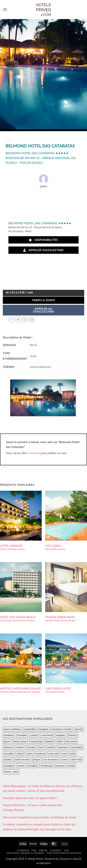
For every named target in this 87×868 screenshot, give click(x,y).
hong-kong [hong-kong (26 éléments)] (36, 741)
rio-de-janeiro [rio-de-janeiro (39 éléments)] (51, 759)
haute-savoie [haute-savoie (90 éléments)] (20, 741)
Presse (43, 850)
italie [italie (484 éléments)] (59, 741)
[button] (5, 9)
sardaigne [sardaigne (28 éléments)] (9, 766)
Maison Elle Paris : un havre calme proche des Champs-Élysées (33, 807)
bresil (9, 139)
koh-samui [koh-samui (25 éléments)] (71, 741)
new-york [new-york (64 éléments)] (54, 753)
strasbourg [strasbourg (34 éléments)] (46, 766)
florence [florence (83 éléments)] (73, 735)
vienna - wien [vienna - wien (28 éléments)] (11, 772)
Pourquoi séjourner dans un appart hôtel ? (30, 798)
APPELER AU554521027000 (44, 310)
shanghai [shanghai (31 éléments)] (32, 766)
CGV (67, 850)
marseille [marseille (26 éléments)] (9, 753)
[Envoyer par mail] (25, 319)
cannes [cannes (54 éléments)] (34, 735)
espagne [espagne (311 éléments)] (60, 735)
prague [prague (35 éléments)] (37, 759)
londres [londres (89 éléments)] (20, 747)
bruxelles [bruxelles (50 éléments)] (22, 735)
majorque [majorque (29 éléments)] (63, 747)
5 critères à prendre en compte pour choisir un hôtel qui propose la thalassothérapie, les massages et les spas (39, 827)
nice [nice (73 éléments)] (64, 753)
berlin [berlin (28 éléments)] (69, 729)
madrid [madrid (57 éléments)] (51, 747)
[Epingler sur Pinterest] (32, 319)
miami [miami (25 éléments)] (20, 753)
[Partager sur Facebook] (12, 319)
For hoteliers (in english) (64, 853)
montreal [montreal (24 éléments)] (41, 753)
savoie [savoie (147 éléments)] (21, 766)
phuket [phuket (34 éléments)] (8, 759)
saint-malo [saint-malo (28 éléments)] (76, 759)
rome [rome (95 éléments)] (64, 759)
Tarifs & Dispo (43, 300)
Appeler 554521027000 (43, 250)
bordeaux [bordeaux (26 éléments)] (9, 735)
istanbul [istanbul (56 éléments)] (49, 741)
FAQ (34, 850)
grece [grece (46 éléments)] (7, 741)
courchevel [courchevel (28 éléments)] (47, 735)
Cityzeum (65, 859)
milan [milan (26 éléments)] (29, 753)
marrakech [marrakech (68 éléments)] (77, 747)
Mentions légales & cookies (25, 853)
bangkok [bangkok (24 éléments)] (44, 729)
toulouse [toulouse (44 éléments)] (60, 766)
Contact (56, 850)
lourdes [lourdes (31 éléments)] (32, 747)
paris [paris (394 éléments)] (73, 753)
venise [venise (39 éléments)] (71, 766)
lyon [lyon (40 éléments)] (41, 747)
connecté (34, 453)
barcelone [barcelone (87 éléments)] (57, 729)
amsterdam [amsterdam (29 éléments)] (30, 729)
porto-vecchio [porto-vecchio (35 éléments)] (22, 759)
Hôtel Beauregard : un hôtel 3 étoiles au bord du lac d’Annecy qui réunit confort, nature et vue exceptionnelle (43, 788)
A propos (23, 850)
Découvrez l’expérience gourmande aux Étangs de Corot (39, 817)
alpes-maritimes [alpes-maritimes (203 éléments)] (12, 729)
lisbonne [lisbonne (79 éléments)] (8, 747)
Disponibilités (43, 240)
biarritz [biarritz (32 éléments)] (79, 729)
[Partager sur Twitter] (18, 319)
